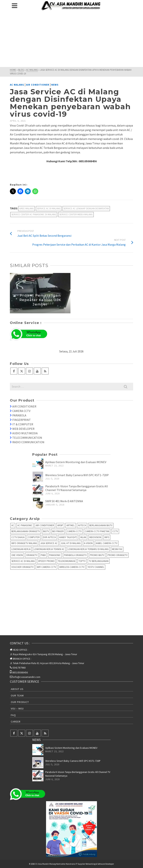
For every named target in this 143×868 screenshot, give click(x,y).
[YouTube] (37, 371)
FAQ (13, 715)
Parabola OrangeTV (75, 555)
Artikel (71, 525)
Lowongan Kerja (21, 549)
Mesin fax (117, 549)
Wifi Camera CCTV (46, 567)
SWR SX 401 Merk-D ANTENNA (64, 501)
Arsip (60, 525)
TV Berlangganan (99, 561)
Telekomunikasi (67, 561)
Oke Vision (17, 555)
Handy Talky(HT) (68, 537)
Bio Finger (58, 531)
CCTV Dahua (18, 537)
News (55, 85)
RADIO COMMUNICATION (28, 442)
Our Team (17, 696)
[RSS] (45, 371)
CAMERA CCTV (21, 411)
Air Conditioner (38, 85)
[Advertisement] (71, 39)
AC (13, 525)
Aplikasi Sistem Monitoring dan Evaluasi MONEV (76, 462)
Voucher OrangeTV (22, 567)
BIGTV (46, 531)
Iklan (83, 537)
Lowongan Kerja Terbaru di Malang (88, 549)
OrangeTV (32, 555)
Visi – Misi (17, 709)
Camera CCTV (74, 531)
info (107, 537)
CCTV (115, 531)
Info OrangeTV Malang (24, 543)
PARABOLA (19, 415)
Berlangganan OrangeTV (26, 531)
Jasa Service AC (49, 543)
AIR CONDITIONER (24, 406)
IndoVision (95, 537)
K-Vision (88, 543)
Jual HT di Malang (71, 543)
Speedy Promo (46, 561)
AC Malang (17, 85)
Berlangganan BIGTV (101, 525)
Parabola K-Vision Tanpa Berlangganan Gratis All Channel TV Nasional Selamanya (77, 488)
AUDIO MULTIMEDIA (25, 433)
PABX (43, 555)
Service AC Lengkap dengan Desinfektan (86, 208)
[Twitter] (22, 371)
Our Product (20, 702)
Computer (34, 537)
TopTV (82, 561)
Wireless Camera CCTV (72, 567)
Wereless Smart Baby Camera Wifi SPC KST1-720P (77, 475)
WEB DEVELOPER (23, 429)
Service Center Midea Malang (76, 214)
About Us (17, 689)
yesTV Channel (96, 567)
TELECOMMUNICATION (27, 438)
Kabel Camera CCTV (107, 543)
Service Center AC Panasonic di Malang (34, 214)
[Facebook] (14, 371)
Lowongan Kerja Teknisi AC (49, 549)
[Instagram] (29, 371)
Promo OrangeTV (118, 555)
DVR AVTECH (49, 537)
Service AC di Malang (49, 208)
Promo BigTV (97, 555)
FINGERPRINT (22, 420)
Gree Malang (26, 208)
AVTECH (82, 525)
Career (16, 722)
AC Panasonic (25, 525)
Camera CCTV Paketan (97, 531)
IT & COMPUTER (23, 424)
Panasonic (55, 555)
